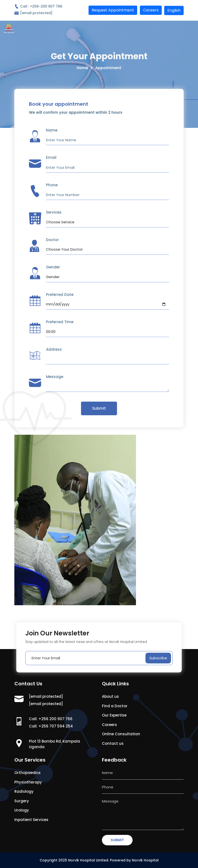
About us (110, 696)
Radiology (24, 791)
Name (52, 130)
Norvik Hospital (145, 860)
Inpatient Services (31, 820)
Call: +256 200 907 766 (51, 719)
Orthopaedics (27, 773)
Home (82, 68)
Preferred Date (60, 295)
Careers (109, 725)
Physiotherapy (28, 782)
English (174, 10)
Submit (99, 408)
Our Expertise (114, 715)
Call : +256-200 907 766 (38, 6)
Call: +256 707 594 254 (51, 726)
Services (54, 212)
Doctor (52, 240)
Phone (52, 185)
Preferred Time (60, 322)
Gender (53, 267)
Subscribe (158, 658)
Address (54, 349)
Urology (22, 810)
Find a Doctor (115, 706)
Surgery (22, 801)
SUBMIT (117, 840)
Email (51, 157)
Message (55, 377)
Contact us (113, 743)
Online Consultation (121, 734)
